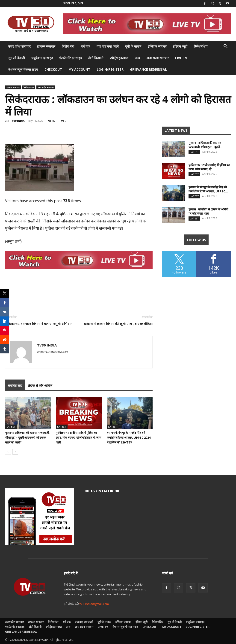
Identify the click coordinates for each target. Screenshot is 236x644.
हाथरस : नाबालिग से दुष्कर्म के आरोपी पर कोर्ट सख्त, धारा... (208, 211)
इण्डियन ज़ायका (157, 46)
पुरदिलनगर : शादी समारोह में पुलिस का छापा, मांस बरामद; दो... (209, 167)
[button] (225, 47)
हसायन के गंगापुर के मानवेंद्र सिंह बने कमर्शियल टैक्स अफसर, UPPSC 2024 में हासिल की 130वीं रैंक (129, 437)
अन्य (137, 58)
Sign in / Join (73, 3)
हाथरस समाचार (46, 46)
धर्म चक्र (85, 46)
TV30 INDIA (17, 121)
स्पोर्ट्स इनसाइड (119, 58)
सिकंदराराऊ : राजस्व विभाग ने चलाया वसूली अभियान (39, 324)
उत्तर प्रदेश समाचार (19, 46)
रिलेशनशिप (201, 46)
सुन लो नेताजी (17, 58)
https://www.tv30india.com (53, 352)
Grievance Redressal (148, 69)
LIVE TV (181, 58)
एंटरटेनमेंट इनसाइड (70, 58)
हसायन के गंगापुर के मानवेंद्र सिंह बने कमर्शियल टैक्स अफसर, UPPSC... (208, 189)
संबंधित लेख (15, 385)
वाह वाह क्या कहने (108, 46)
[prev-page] (8, 452)
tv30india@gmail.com (94, 604)
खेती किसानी (96, 58)
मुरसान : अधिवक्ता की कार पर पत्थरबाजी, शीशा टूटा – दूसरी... (206, 145)
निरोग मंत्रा (68, 46)
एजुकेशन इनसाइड (42, 58)
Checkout (53, 69)
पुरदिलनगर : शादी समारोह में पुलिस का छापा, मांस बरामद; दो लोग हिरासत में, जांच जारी (78, 437)
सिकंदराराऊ (29, 87)
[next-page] (15, 452)
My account (79, 69)
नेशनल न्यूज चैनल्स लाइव (23, 69)
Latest (11, 427)
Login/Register (110, 69)
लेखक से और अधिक (40, 385)
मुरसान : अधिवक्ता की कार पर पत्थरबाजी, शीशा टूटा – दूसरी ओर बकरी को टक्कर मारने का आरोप (27, 437)
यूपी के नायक (133, 46)
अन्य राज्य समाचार (158, 58)
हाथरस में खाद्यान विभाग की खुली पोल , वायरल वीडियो (118, 324)
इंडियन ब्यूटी (180, 46)
